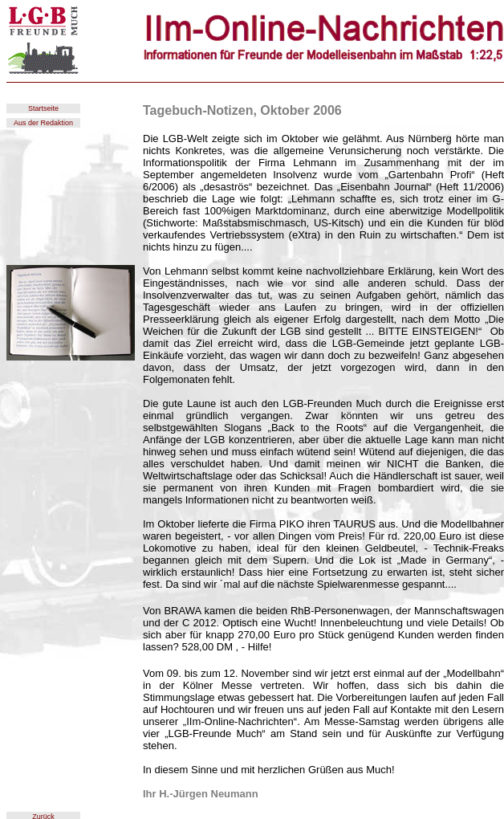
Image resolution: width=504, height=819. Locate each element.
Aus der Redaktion (43, 123)
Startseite (43, 108)
